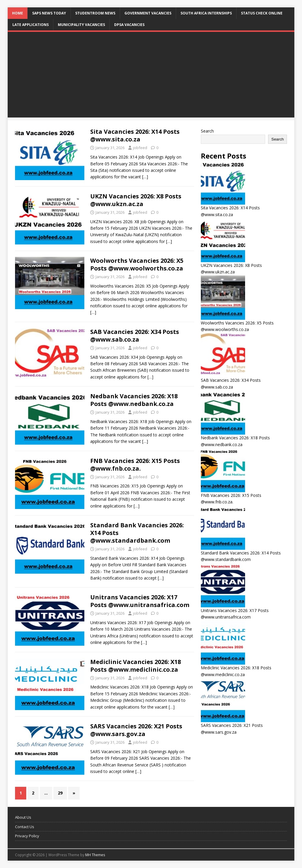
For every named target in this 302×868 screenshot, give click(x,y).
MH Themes (95, 855)
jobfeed (140, 148)
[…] (145, 177)
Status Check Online (262, 13)
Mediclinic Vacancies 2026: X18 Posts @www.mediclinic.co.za (136, 666)
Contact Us (25, 827)
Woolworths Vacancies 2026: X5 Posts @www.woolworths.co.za (137, 264)
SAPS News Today (49, 13)
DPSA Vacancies (129, 25)
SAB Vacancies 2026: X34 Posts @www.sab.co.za (135, 336)
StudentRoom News (95, 13)
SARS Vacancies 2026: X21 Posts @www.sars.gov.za (136, 730)
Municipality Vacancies (81, 25)
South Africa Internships (206, 13)
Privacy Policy (27, 836)
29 (60, 793)
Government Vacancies (148, 13)
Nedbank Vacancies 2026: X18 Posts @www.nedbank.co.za (134, 400)
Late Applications (31, 25)
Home (18, 13)
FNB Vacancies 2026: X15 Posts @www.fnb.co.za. (135, 465)
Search (207, 131)
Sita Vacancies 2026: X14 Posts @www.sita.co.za (135, 135)
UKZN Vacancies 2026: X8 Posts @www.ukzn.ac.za (136, 200)
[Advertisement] (151, 76)
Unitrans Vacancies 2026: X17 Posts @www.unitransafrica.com (140, 601)
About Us (23, 817)
